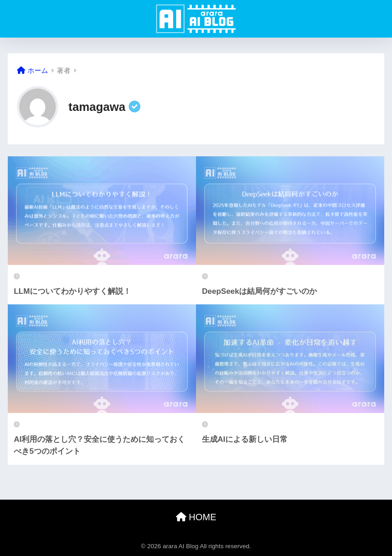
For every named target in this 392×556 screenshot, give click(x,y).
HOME (196, 517)
